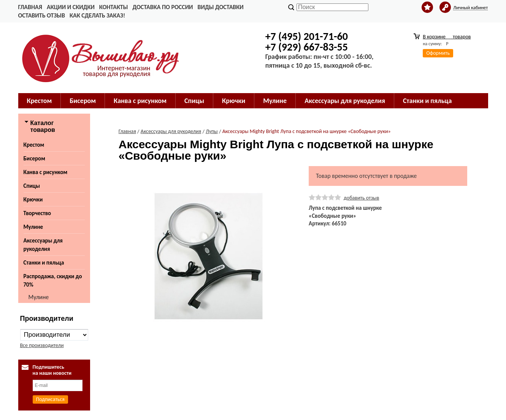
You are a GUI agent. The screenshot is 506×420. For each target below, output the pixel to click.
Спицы (194, 101)
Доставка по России (163, 7)
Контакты (114, 7)
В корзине (447, 37)
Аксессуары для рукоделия (345, 101)
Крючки (234, 101)
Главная (30, 7)
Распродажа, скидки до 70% (53, 281)
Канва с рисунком (140, 101)
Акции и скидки (71, 7)
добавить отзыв (361, 198)
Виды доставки (221, 7)
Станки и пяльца (427, 101)
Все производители (42, 345)
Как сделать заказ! (97, 15)
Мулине (275, 101)
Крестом (40, 101)
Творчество (37, 213)
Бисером (83, 101)
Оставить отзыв (42, 15)
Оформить (438, 53)
